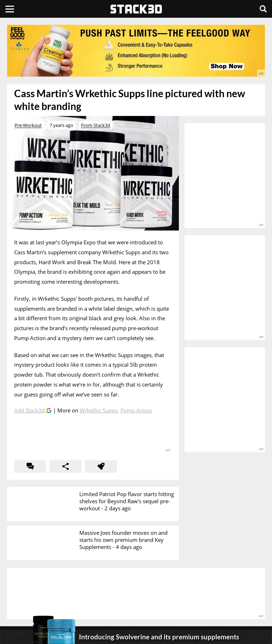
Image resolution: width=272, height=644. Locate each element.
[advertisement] (136, 51)
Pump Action (136, 410)
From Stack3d (96, 125)
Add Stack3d (30, 410)
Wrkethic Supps (99, 410)
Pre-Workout (28, 125)
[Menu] (10, 9)
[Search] (263, 9)
